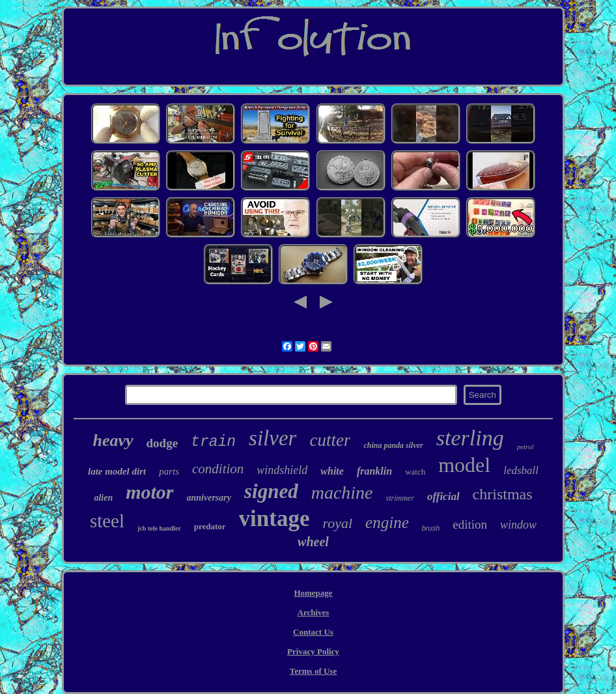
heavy (113, 440)
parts (169, 471)
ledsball (521, 470)
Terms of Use (313, 671)
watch (415, 472)
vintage (274, 519)
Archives (314, 612)
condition (218, 469)
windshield (282, 470)
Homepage (313, 593)
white (332, 471)
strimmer (400, 498)
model (464, 465)
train (213, 442)
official (443, 496)
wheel (313, 542)
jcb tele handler (159, 528)
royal (337, 523)
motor (149, 492)
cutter (330, 440)
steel (107, 521)
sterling (470, 438)
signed (271, 491)
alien (103, 498)
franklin (374, 471)
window (518, 525)
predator (210, 526)
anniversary (209, 498)
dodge (162, 443)
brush (431, 528)
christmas (503, 494)
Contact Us (313, 632)
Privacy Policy (313, 651)
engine (387, 522)
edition (470, 524)
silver (273, 438)
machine (342, 493)
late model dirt (117, 471)
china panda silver (393, 445)
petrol (525, 447)
